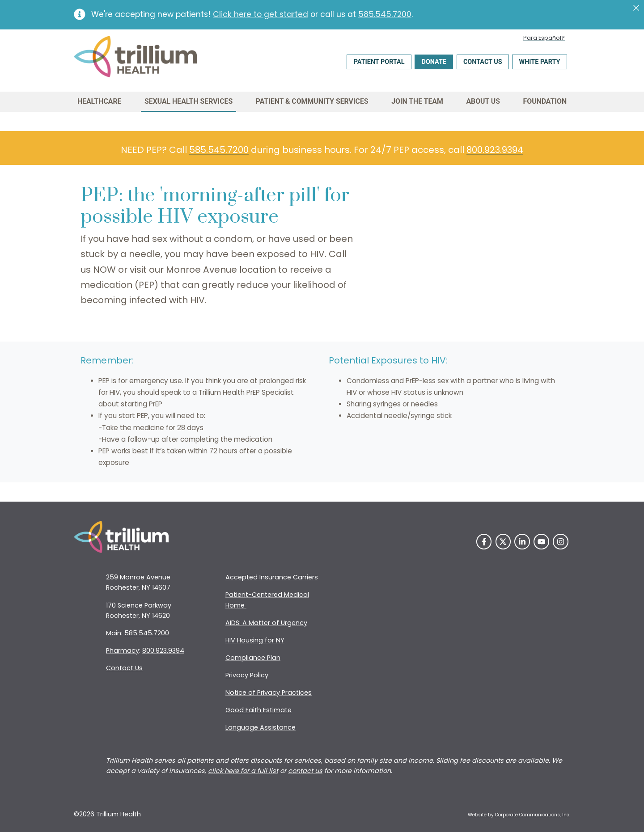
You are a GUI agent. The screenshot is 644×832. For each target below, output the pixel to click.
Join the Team (417, 101)
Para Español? (544, 38)
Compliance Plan (253, 658)
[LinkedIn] (522, 542)
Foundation (545, 101)
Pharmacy (123, 650)
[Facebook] (484, 542)
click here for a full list (243, 771)
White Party (540, 62)
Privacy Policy (247, 675)
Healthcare (100, 101)
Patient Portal (379, 62)
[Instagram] (561, 542)
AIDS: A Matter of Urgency (266, 623)
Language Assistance (261, 727)
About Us (483, 101)
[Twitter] (503, 542)
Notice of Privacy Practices (269, 693)
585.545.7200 (385, 14)
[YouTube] (541, 542)
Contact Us (483, 62)
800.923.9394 (495, 150)
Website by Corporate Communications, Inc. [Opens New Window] (519, 815)
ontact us (307, 771)
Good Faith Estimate (258, 710)
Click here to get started (261, 14)
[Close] (636, 8)
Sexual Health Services (189, 101)
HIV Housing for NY (255, 640)
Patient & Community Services (312, 101)
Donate (434, 62)
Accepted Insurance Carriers (272, 577)
